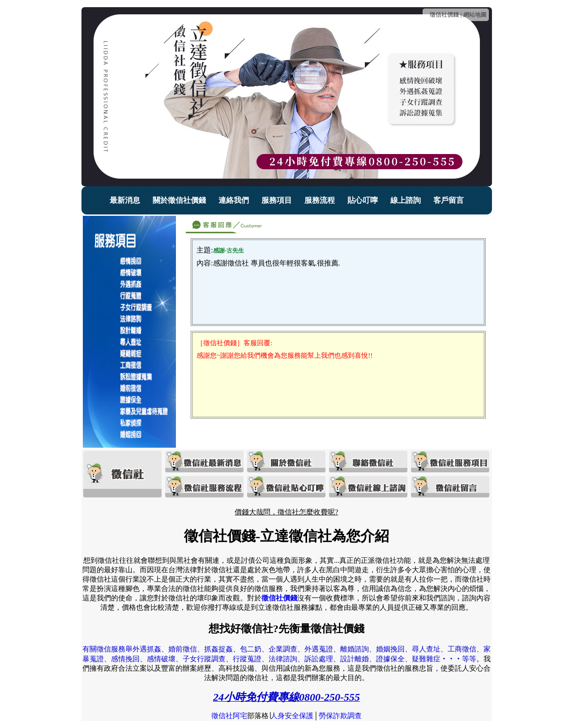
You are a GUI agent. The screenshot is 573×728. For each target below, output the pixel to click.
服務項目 (277, 200)
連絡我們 (234, 200)
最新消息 (125, 200)
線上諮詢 (406, 200)
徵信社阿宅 (229, 716)
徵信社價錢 (444, 15)
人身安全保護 (292, 716)
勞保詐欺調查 (340, 716)
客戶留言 (449, 200)
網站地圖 (475, 15)
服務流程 (320, 200)
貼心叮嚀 (363, 200)
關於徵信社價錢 (179, 200)
